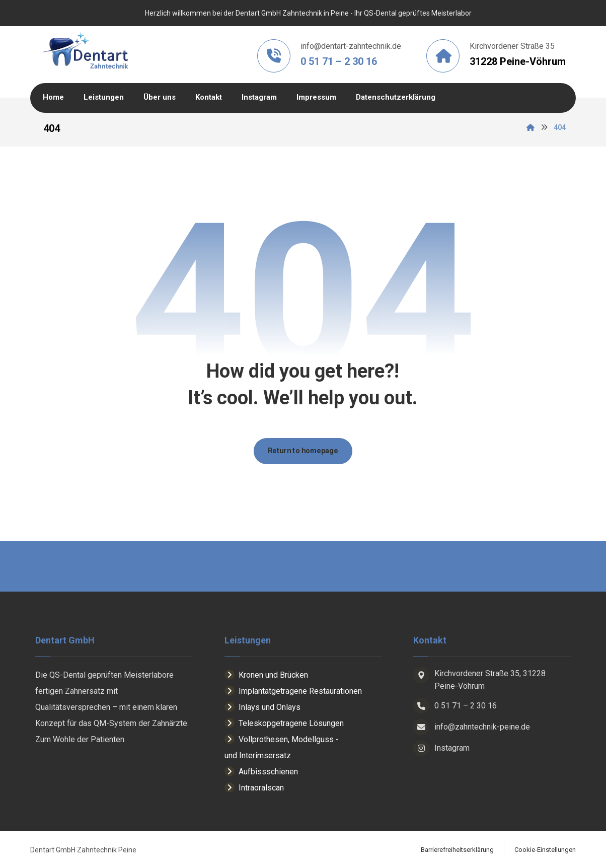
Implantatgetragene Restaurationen (293, 692)
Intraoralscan (254, 788)
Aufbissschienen (261, 772)
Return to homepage (303, 451)
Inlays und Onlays (262, 708)
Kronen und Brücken (266, 675)
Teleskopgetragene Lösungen (284, 724)
